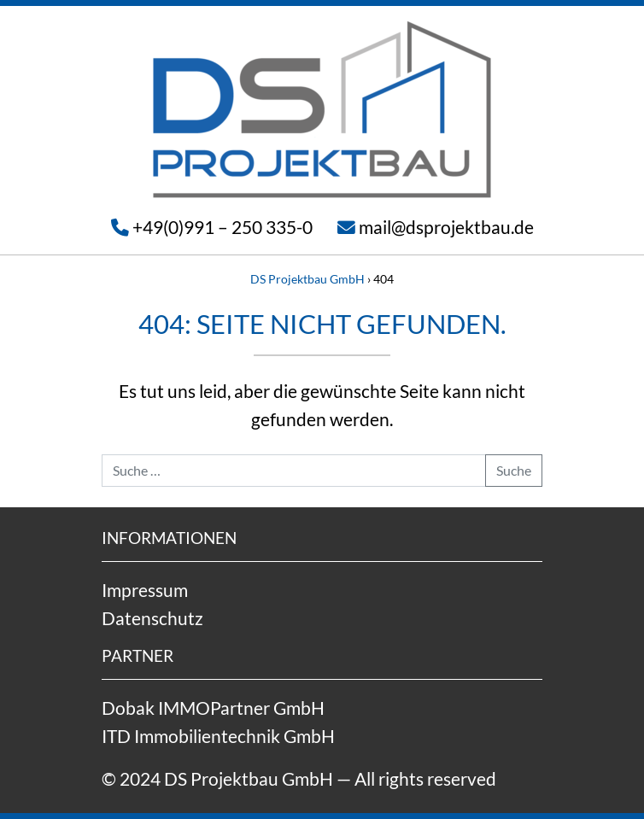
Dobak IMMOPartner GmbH (213, 708)
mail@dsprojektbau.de (446, 227)
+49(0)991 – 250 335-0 (222, 227)
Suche (514, 470)
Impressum (145, 590)
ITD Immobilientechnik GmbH (218, 736)
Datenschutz (152, 618)
